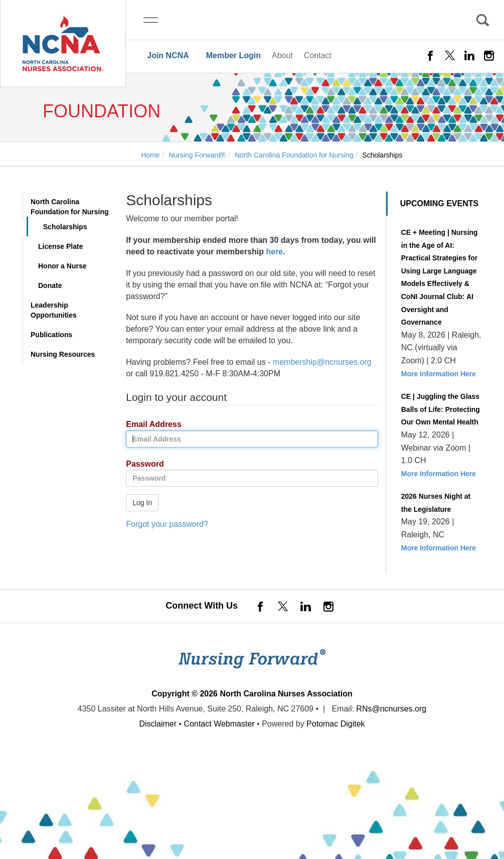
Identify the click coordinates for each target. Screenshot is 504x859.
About (282, 55)
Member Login (233, 55)
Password (141, 464)
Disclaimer (158, 724)
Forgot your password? (167, 524)
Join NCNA (168, 55)
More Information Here (439, 374)
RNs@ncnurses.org (391, 709)
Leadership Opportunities (54, 310)
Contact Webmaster (219, 724)
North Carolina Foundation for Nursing (70, 207)
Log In (142, 503)
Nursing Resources (63, 354)
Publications (51, 335)
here (274, 252)
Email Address (150, 425)
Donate (50, 285)
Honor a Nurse (62, 266)
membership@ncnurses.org (322, 362)
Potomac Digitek (336, 724)
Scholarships (65, 227)
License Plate (61, 246)
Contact (318, 55)
